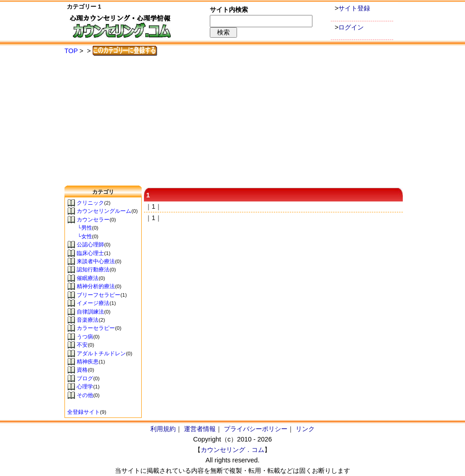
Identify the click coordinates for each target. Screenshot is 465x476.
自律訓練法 (90, 312)
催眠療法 (88, 278)
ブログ (85, 378)
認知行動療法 (93, 270)
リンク (305, 429)
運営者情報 (200, 429)
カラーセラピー (96, 328)
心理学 (85, 387)
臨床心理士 (90, 253)
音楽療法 (88, 320)
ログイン (351, 27)
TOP (71, 51)
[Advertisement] (232, 121)
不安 (82, 345)
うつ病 (85, 337)
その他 (85, 395)
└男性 (80, 228)
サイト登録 (354, 8)
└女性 (80, 236)
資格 (82, 370)
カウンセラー (93, 220)
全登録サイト (84, 412)
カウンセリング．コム (232, 450)
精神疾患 (88, 362)
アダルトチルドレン (101, 353)
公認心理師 (90, 245)
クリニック (90, 203)
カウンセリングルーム (104, 211)
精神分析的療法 (96, 286)
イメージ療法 (93, 303)
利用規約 (163, 429)
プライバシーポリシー (256, 429)
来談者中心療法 (96, 261)
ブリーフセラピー (99, 295)
